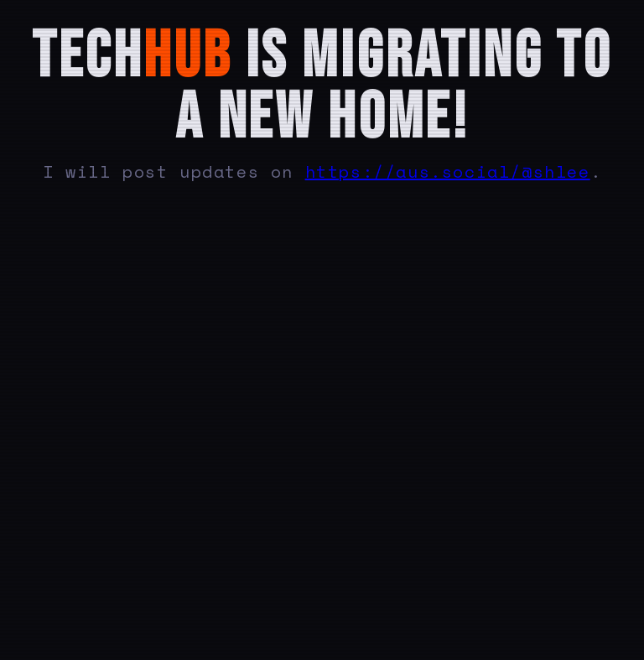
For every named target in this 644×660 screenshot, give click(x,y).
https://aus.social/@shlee (448, 171)
